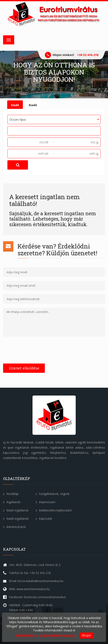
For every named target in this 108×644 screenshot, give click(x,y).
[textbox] (10, 131)
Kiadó (33, 105)
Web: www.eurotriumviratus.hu (29, 589)
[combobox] (54, 119)
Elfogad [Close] (86, 635)
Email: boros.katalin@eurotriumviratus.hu (36, 581)
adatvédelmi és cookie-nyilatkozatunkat (46, 635)
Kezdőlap (11, 494)
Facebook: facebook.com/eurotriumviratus (37, 597)
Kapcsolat (44, 519)
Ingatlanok (12, 502)
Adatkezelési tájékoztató (54, 510)
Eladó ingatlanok (16, 510)
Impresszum (45, 502)
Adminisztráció (15, 527)
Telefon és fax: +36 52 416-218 (30, 573)
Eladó (15, 105)
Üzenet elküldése (24, 368)
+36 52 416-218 (88, 55)
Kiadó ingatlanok (16, 519)
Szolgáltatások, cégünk (53, 494)
